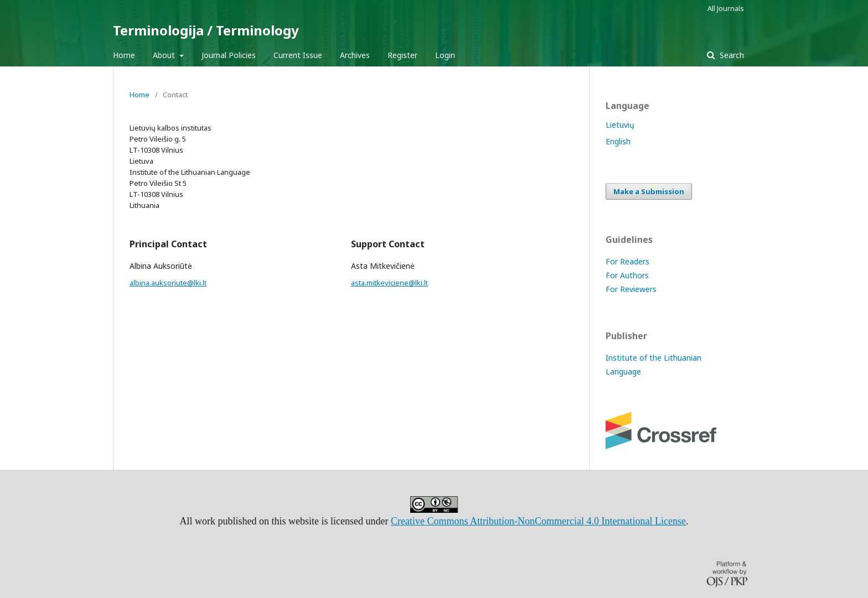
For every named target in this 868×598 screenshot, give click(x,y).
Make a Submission (649, 191)
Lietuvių (620, 125)
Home (124, 55)
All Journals (726, 8)
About (165, 55)
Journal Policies (229, 55)
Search (731, 55)
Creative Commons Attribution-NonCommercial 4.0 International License (538, 521)
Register (402, 55)
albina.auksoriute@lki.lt (168, 283)
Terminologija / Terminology (206, 30)
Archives (355, 55)
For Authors (627, 275)
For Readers (627, 261)
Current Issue (298, 55)
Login (445, 55)
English (618, 141)
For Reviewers (631, 289)
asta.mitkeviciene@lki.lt (389, 283)
